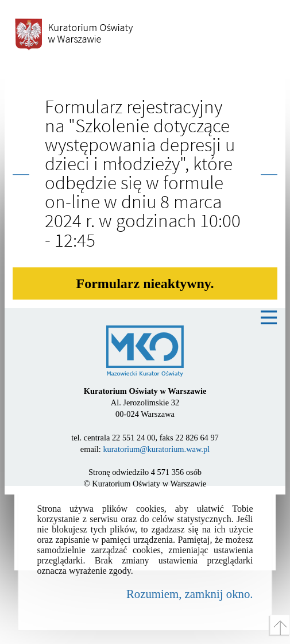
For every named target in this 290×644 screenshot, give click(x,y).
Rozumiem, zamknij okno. (190, 594)
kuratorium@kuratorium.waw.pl (156, 449)
